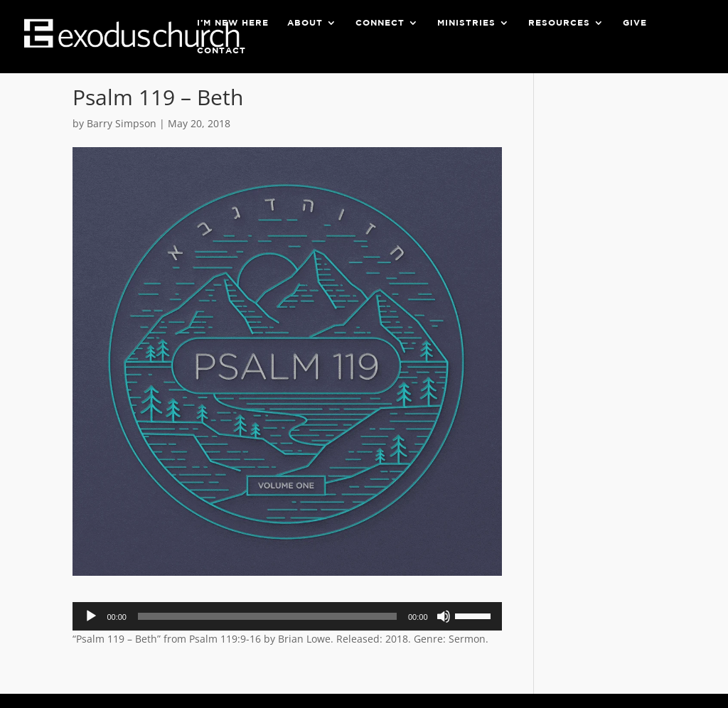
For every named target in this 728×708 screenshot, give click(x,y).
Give (635, 23)
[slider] (267, 616)
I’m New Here (233, 23)
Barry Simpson (122, 123)
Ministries (466, 23)
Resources (559, 23)
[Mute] (444, 616)
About (305, 23)
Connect (380, 23)
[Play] (91, 616)
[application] (287, 616)
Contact (221, 50)
